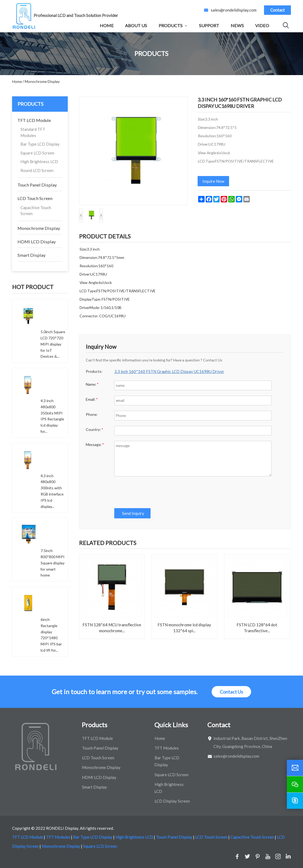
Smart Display (31, 255)
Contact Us (231, 692)
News (237, 25)
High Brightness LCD (39, 161)
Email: (92, 399)
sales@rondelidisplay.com (234, 10)
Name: (92, 384)
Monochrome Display (39, 228)
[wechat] (295, 784)
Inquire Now (213, 181)
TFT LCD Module (34, 120)
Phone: (92, 414)
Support (209, 25)
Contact (277, 10)
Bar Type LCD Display (40, 144)
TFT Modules (167, 748)
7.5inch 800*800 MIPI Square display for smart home (53, 563)
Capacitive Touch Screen (36, 211)
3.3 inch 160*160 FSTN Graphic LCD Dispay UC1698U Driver (169, 371)
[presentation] (154, 492)
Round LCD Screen (37, 170)
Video (262, 25)
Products (171, 25)
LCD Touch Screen (35, 198)
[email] (295, 768)
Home (107, 25)
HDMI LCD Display (37, 242)
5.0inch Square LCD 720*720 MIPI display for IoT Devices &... (53, 344)
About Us (136, 25)
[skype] (295, 801)
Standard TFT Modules (33, 132)
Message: (95, 444)
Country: (95, 429)
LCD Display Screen (172, 801)
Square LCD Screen (37, 153)
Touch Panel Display (37, 185)
